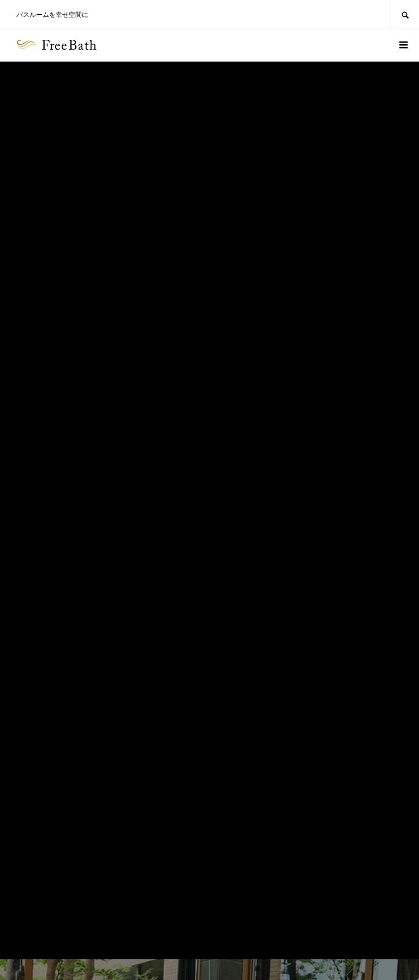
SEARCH (405, 14)
